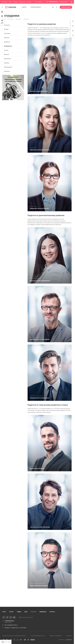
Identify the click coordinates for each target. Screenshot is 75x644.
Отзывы (6, 50)
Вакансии (7, 54)
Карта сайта (69, 636)
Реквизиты (7, 71)
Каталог (11, 612)
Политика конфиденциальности (38, 636)
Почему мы (7, 25)
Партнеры (7, 63)
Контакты (52, 612)
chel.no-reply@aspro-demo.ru (11, 625)
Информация (43, 612)
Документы (7, 42)
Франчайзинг (7, 59)
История (6, 29)
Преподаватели (8, 46)
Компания (34, 612)
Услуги (4, 612)
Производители (8, 67)
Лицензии (7, 38)
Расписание (7, 33)
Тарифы (19, 612)
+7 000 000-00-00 (53, 2)
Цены (26, 612)
